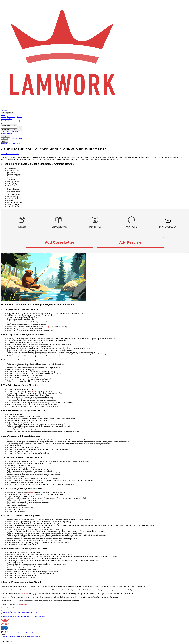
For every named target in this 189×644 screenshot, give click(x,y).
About (3, 633)
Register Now (6, 125)
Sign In (11, 113)
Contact (29, 633)
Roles (38, 637)
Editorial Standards (12, 633)
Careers (20, 117)
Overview (4, 637)
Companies (12, 117)
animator (30, 492)
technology (40, 527)
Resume (4, 154)
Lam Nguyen (5, 590)
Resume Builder (7, 119)
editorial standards (22, 604)
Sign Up (4, 113)
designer (35, 391)
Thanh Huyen (24, 594)
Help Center (22, 633)
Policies (34, 633)
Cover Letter (11, 154)
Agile (49, 327)
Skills (17, 154)
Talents (4, 117)
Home (4, 115)
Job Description (13, 637)
